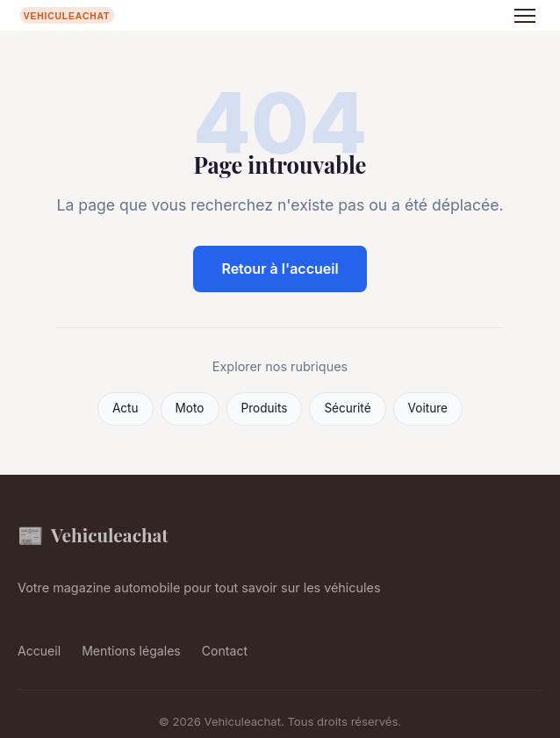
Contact (225, 651)
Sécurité (347, 408)
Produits (265, 408)
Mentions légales (131, 651)
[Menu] (525, 16)
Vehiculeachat (93, 535)
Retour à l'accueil (280, 269)
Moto (190, 408)
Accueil (39, 651)
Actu (126, 408)
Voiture (428, 408)
